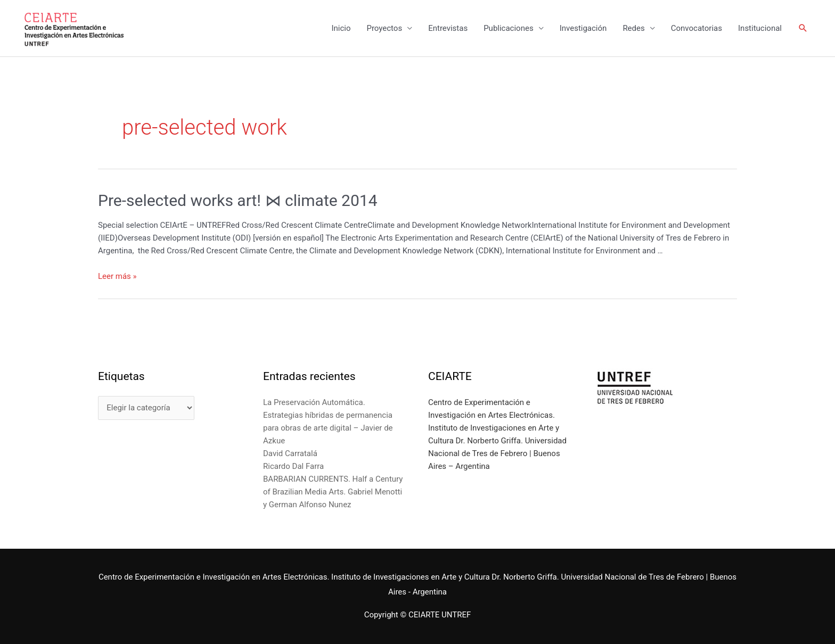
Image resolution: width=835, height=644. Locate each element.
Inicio (341, 28)
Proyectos (384, 28)
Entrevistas (448, 28)
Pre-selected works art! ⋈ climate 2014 (238, 200)
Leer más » (117, 276)
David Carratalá (290, 453)
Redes (633, 28)
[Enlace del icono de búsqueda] (803, 28)
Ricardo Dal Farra (293, 466)
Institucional (760, 28)
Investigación (583, 28)
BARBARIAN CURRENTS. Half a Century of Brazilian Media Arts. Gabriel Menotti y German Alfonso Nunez (333, 492)
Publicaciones (509, 28)
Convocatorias (697, 28)
